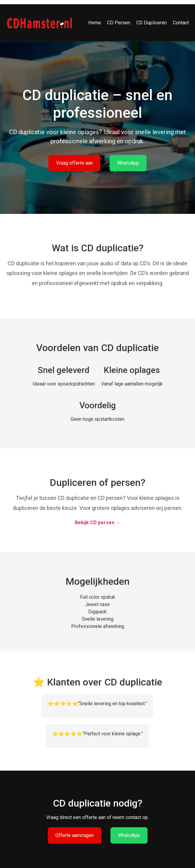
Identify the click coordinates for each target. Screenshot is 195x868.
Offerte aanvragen (75, 835)
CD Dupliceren (151, 23)
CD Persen (119, 23)
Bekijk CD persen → (98, 523)
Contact (181, 23)
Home (95, 23)
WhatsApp (128, 163)
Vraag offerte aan (74, 163)
